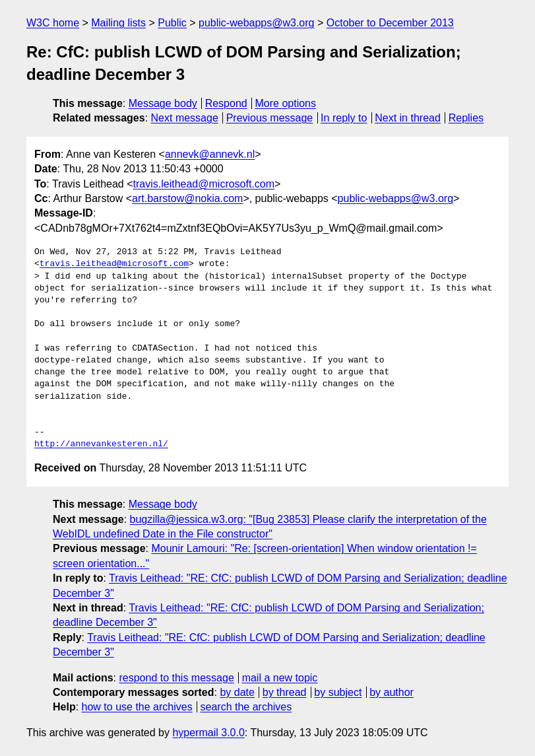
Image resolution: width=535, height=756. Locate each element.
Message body (163, 103)
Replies (466, 118)
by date (237, 692)
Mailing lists (118, 23)
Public (172, 23)
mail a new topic (280, 678)
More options (286, 103)
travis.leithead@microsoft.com (204, 184)
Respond (226, 103)
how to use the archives (137, 707)
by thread (285, 692)
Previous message (270, 118)
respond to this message (176, 678)
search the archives (246, 707)
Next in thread (408, 118)
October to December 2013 (390, 23)
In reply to (344, 118)
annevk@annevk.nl (210, 154)
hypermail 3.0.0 (208, 733)
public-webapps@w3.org (256, 23)
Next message (185, 118)
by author (392, 692)
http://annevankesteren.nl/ (101, 444)
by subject (338, 692)
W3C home (53, 23)
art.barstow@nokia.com (187, 198)
